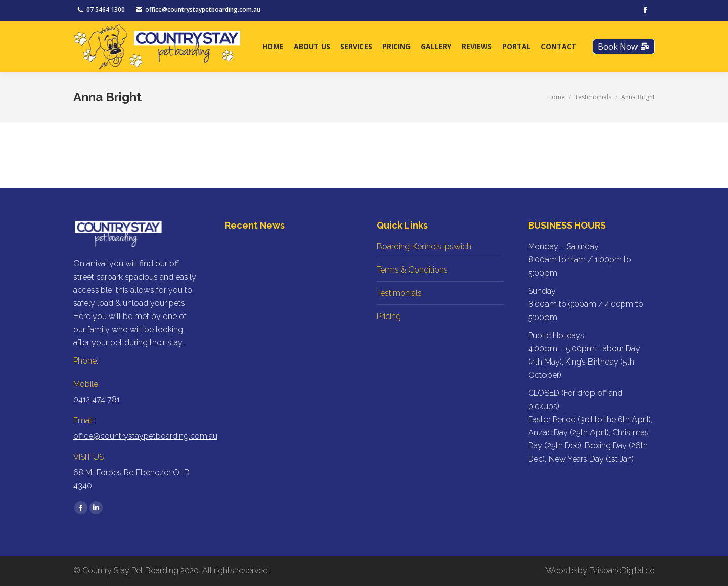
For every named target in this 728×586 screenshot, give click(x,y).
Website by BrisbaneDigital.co (600, 571)
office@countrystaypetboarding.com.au (203, 9)
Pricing (389, 316)
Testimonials (399, 293)
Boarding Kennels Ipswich (424, 246)
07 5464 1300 (106, 9)
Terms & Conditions (412, 270)
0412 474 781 (97, 400)
